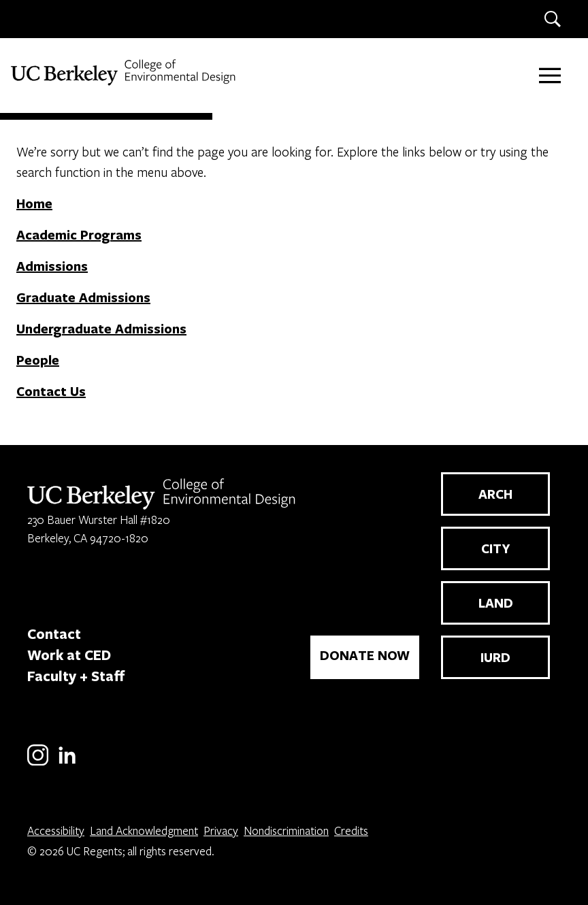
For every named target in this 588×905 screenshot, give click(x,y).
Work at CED (69, 655)
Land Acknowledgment (144, 830)
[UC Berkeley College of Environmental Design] (125, 72)
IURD (495, 657)
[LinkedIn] (67, 763)
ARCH (495, 494)
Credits (351, 830)
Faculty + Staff (76, 676)
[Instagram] (38, 763)
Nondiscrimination (286, 830)
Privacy (221, 830)
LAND (496, 603)
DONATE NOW (365, 655)
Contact (54, 633)
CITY (496, 548)
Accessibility (56, 830)
